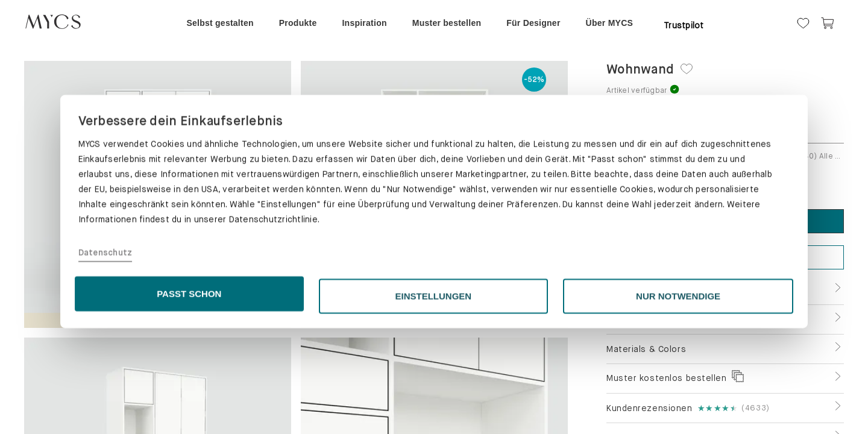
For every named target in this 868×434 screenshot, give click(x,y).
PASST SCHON (189, 399)
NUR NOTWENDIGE (678, 402)
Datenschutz (105, 359)
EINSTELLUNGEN (434, 402)
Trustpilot (684, 25)
